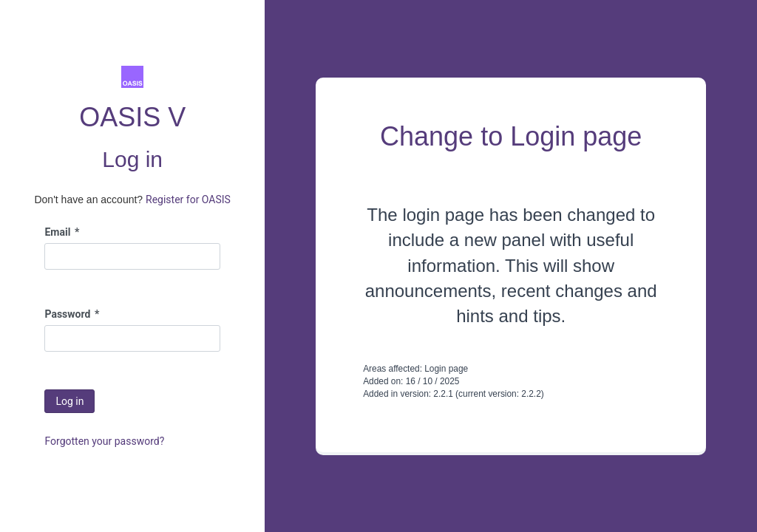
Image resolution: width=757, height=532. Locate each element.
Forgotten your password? (104, 441)
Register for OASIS (188, 199)
